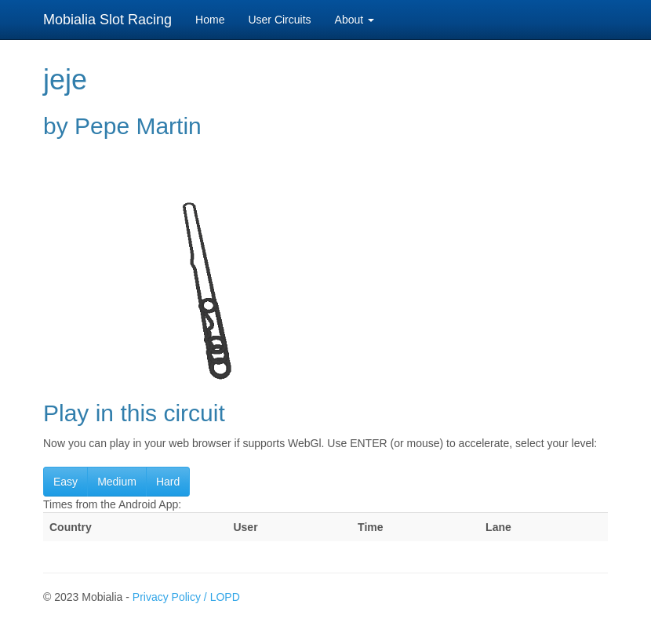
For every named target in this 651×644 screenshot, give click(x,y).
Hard (168, 482)
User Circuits (279, 20)
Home (210, 20)
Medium (117, 482)
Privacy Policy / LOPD (186, 597)
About (355, 20)
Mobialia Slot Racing (107, 20)
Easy (65, 482)
